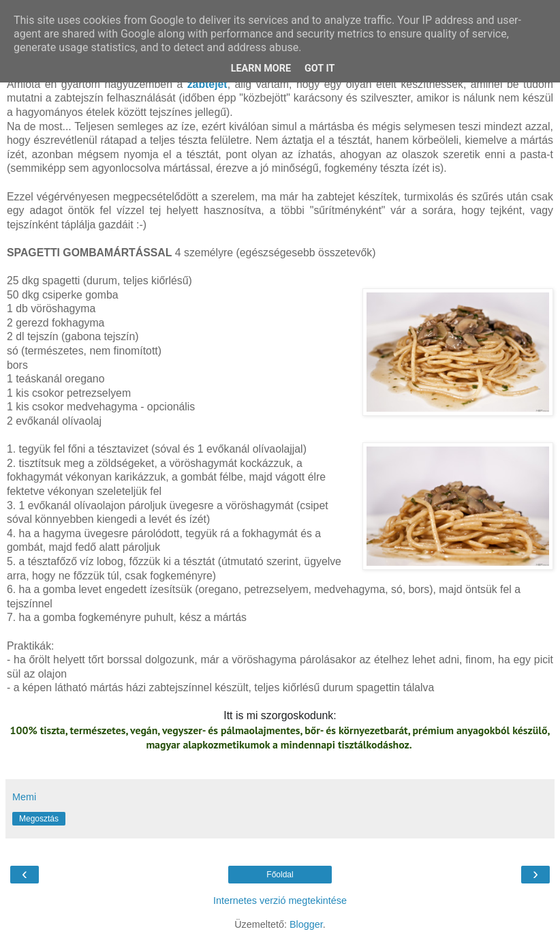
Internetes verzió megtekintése (280, 901)
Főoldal (280, 875)
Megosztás (39, 819)
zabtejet (207, 84)
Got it (320, 69)
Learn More (261, 69)
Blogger (306, 924)
